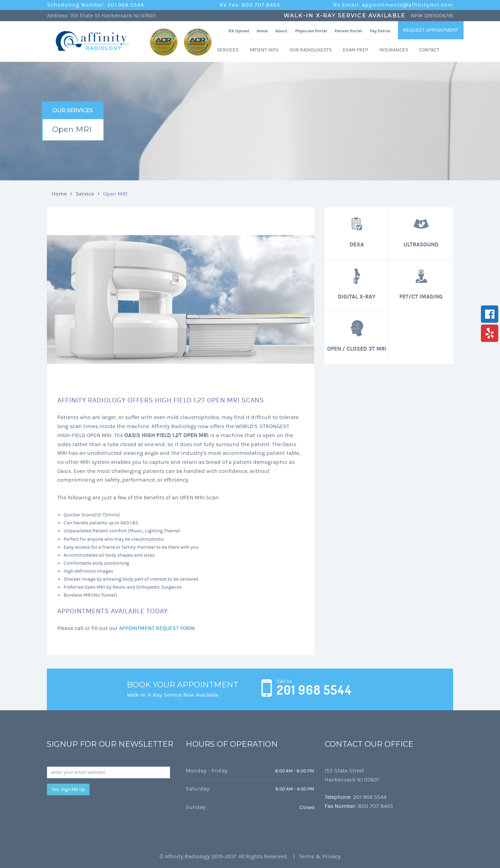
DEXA (357, 231)
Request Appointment (431, 30)
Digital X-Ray (357, 284)
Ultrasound (421, 231)
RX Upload (239, 31)
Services (228, 50)
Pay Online (380, 31)
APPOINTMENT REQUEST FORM (157, 628)
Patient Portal (348, 31)
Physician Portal (311, 31)
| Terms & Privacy (315, 857)
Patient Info (264, 50)
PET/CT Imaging (421, 284)
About (281, 31)
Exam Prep (355, 50)
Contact (429, 50)
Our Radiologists (311, 50)
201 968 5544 (314, 690)
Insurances (394, 50)
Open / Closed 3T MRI (357, 336)
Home (262, 31)
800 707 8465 (376, 806)
